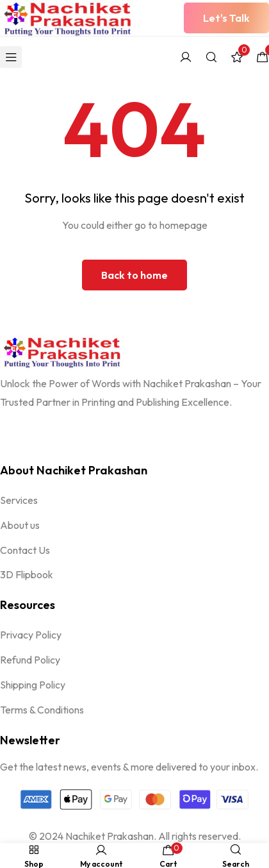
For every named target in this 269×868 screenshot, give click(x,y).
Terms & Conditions (42, 710)
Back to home (134, 275)
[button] (226, 18)
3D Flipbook (27, 574)
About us (20, 525)
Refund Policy (30, 660)
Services (19, 500)
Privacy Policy (31, 635)
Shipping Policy (33, 685)
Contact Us (25, 550)
